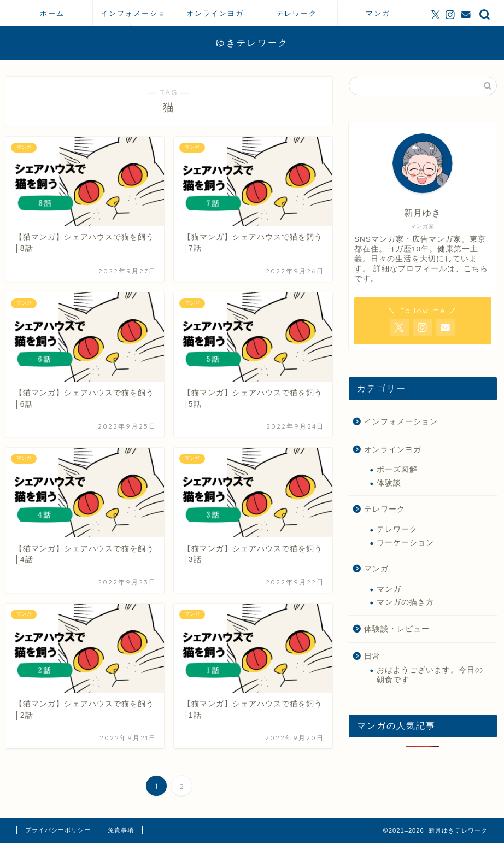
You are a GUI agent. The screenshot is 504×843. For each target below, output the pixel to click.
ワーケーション (405, 543)
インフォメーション (133, 17)
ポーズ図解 (397, 469)
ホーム (52, 13)
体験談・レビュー (397, 629)
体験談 (389, 483)
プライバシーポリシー (58, 830)
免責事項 (121, 830)
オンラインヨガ (215, 13)
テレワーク (297, 13)
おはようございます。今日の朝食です (430, 675)
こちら (476, 269)
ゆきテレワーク (252, 43)
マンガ (378, 13)
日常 (372, 656)
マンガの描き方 (405, 602)
